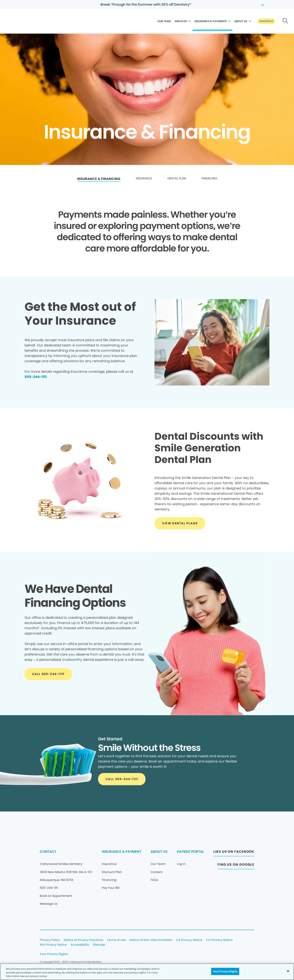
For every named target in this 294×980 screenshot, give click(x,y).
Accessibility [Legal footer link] (80, 945)
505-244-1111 (36, 377)
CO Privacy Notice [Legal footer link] (219, 940)
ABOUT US (241, 21)
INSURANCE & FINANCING (99, 179)
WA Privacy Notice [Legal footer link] (53, 945)
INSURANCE (144, 178)
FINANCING (209, 178)
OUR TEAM (164, 21)
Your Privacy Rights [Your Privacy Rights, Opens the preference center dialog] (225, 971)
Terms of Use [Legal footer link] (116, 940)
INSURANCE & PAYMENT (121, 852)
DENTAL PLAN (177, 178)
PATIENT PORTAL (190, 852)
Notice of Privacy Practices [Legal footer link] (83, 940)
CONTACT (48, 852)
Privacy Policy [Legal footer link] (50, 940)
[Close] (288, 971)
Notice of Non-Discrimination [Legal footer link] (151, 940)
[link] (99, 179)
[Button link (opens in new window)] (234, 853)
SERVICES (181, 21)
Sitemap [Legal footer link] (99, 945)
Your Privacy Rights (54, 954)
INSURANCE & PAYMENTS (211, 21)
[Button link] (266, 21)
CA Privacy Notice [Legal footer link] (189, 940)
